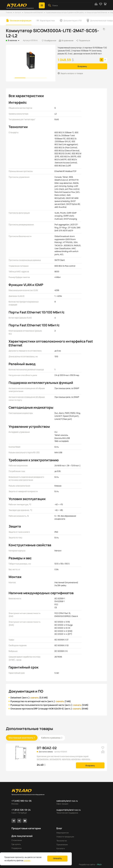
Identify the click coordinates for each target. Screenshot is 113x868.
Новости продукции (65, 837)
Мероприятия (63, 833)
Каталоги (61, 848)
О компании (17, 840)
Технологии (62, 841)
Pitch (99, 864)
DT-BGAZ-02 (47, 748)
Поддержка (16, 848)
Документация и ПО (72, 21)
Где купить (16, 844)
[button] (42, 5)
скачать (35, 698)
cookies (27, 860)
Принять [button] (57, 859)
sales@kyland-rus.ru (67, 801)
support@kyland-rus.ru (69, 810)
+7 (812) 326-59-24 (21, 810)
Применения (62, 845)
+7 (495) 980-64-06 (21, 801)
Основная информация (21, 21)
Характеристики (47, 21)
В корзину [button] (82, 66)
